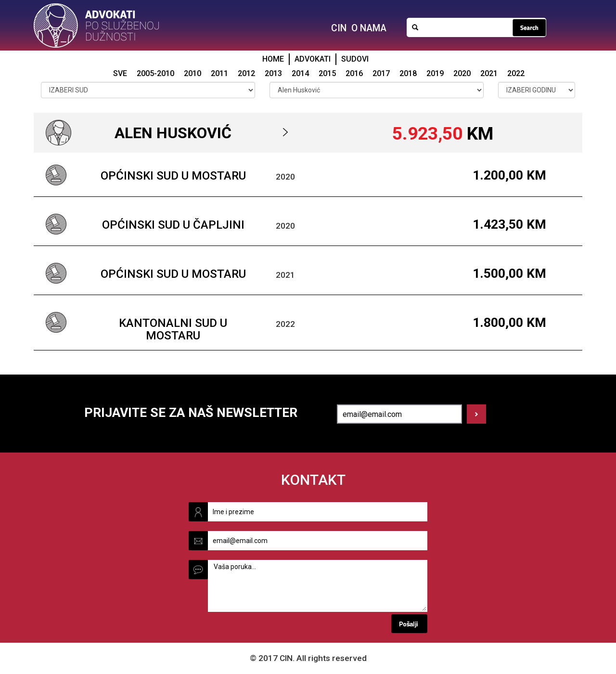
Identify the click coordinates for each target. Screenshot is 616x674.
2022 (516, 73)
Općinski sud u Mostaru (173, 176)
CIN (339, 28)
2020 (462, 73)
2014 (300, 73)
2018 (408, 73)
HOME (273, 59)
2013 (273, 73)
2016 (354, 73)
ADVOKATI (313, 59)
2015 (327, 73)
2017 (381, 73)
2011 (219, 73)
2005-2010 (155, 73)
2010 (192, 73)
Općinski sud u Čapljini (173, 225)
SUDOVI (355, 59)
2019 (435, 73)
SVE (120, 73)
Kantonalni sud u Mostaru (173, 329)
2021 (489, 73)
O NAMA (369, 28)
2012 (246, 73)
